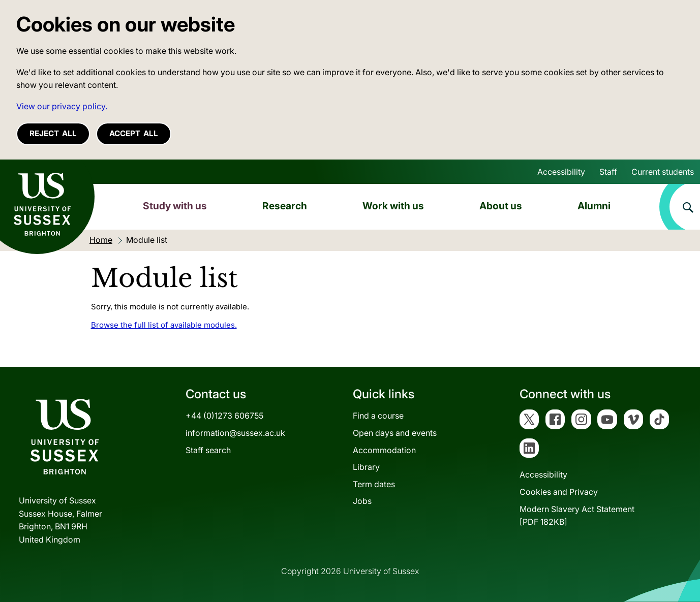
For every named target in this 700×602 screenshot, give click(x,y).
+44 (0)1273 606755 (224, 416)
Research (285, 206)
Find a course (378, 416)
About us (501, 206)
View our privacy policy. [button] (62, 106)
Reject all (53, 133)
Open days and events (395, 433)
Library (366, 467)
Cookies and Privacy (559, 492)
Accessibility (561, 172)
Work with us (393, 206)
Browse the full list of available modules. (164, 325)
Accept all (134, 133)
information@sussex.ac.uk (235, 433)
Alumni (594, 206)
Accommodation (384, 450)
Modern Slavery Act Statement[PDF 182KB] (577, 516)
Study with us (175, 206)
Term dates (374, 484)
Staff (608, 172)
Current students (663, 172)
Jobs (362, 501)
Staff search (208, 450)
